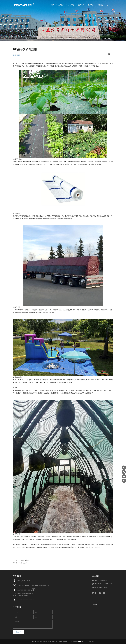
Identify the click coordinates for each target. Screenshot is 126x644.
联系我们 (101, 5)
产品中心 (71, 5)
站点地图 (94, 605)
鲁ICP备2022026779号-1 (70, 642)
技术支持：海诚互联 (88, 642)
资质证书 (81, 5)
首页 (53, 5)
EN (112, 5)
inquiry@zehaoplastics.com (26, 599)
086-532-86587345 (23, 595)
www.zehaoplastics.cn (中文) (26, 591)
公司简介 (61, 5)
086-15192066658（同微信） (26, 594)
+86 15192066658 (106, 584)
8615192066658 (103, 587)
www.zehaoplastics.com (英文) (27, 589)
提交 (17, 632)
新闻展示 (91, 5)
